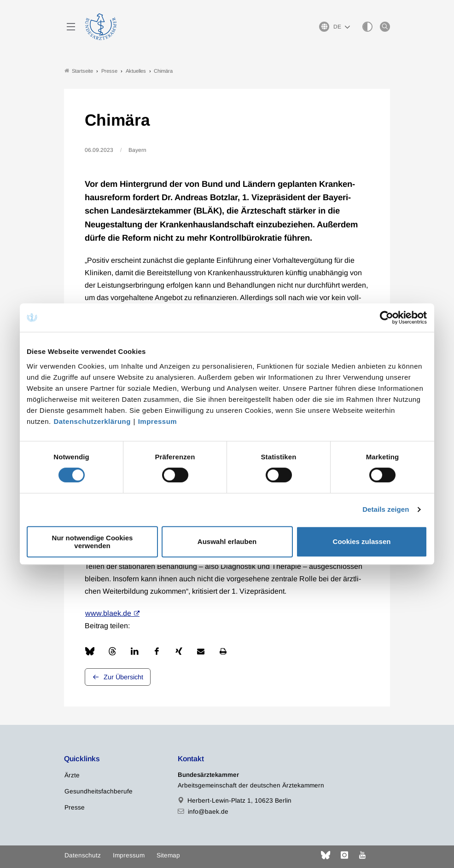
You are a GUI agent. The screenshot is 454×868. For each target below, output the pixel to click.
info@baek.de (208, 812)
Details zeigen (386, 509)
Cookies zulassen (362, 541)
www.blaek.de (108, 613)
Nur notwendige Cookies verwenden (93, 542)
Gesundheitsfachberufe (99, 791)
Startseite (79, 71)
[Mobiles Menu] (71, 27)
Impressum (158, 421)
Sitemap (168, 855)
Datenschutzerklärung (92, 421)
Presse (75, 807)
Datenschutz (83, 855)
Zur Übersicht (123, 677)
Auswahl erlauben (227, 541)
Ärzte (72, 775)
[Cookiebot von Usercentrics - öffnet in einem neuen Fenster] (387, 318)
